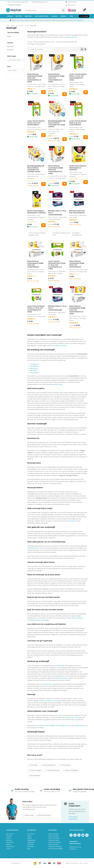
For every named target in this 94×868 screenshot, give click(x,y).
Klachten (9, 844)
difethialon (34, 370)
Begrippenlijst (31, 840)
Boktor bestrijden (53, 844)
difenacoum (34, 368)
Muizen (10, 16)
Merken (29, 836)
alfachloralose (58, 384)
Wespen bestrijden (54, 840)
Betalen (8, 838)
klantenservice (72, 37)
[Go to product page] (37, 63)
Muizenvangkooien (48, 765)
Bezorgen (9, 840)
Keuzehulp (30, 844)
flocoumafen (34, 372)
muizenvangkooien (62, 725)
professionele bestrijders (60, 678)
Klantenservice (71, 2)
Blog (29, 849)
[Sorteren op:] (41, 49)
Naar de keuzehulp (44, 815)
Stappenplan (31, 842)
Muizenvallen (65, 765)
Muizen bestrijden (54, 834)
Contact (9, 849)
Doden (9, 36)
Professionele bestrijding (56, 849)
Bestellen (9, 836)
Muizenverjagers (35, 770)
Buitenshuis (10, 50)
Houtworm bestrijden (55, 842)
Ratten (19, 16)
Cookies (86, 863)
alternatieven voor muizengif (72, 717)
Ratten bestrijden (53, 836)
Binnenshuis (11, 46)
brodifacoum (34, 364)
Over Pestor (31, 834)
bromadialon (34, 366)
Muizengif (33, 765)
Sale (84, 16)
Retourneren (10, 842)
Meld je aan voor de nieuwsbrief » (75, 848)
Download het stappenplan (73, 818)
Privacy (81, 863)
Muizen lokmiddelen (71, 770)
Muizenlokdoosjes (53, 770)
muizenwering (79, 725)
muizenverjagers (50, 725)
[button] (82, 49)
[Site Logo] (14, 10)
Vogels (63, 16)
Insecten (28, 16)
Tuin (71, 16)
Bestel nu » (81, 20)
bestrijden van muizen (60, 346)
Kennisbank (31, 846)
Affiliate (29, 838)
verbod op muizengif (58, 666)
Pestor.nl (9, 863)
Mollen (54, 16)
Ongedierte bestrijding (55, 846)
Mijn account (70, 5)
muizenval (40, 725)
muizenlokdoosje (33, 548)
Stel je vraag (28, 815)
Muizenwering (34, 775)
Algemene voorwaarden (72, 863)
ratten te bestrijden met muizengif (50, 701)
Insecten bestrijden (54, 838)
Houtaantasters (41, 16)
